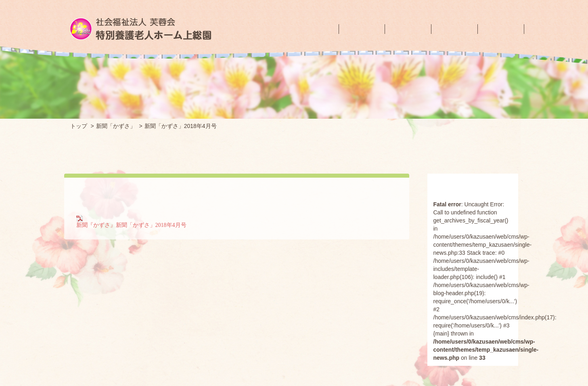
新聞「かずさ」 (116, 126)
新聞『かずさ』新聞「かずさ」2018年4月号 (131, 221)
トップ (79, 126)
